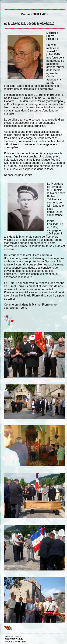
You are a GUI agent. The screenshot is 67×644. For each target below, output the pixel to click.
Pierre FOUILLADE (6, 5)
